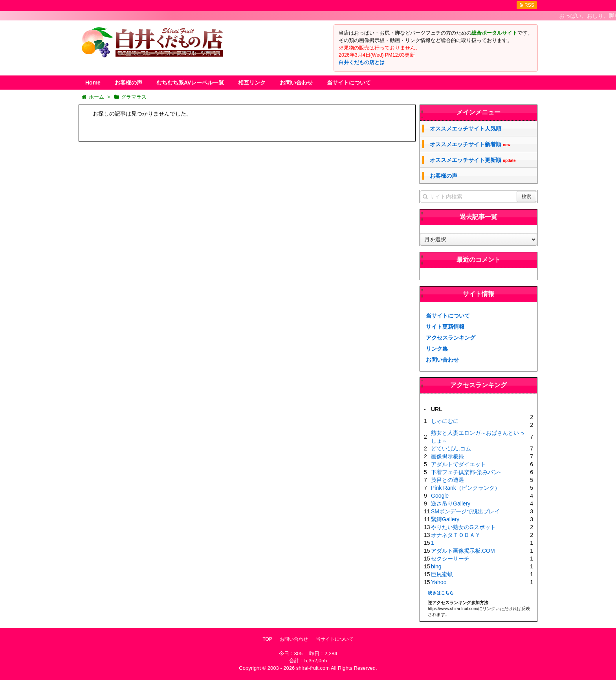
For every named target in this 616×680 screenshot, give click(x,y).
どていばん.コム (451, 448)
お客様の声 (128, 83)
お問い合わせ (296, 83)
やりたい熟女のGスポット (463, 527)
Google (440, 496)
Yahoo (439, 582)
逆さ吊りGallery (451, 504)
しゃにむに (445, 421)
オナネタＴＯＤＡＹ (456, 535)
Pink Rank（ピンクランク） (466, 488)
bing (436, 566)
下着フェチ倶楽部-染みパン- (466, 472)
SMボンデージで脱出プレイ (465, 511)
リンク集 (437, 349)
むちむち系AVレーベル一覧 (190, 83)
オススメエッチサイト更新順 (473, 160)
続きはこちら (441, 593)
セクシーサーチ (450, 559)
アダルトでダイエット (458, 464)
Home (93, 83)
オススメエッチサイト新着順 (470, 144)
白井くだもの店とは (362, 62)
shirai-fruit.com (313, 668)
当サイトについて (349, 83)
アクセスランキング (451, 338)
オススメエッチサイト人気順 (466, 129)
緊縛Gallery (445, 519)
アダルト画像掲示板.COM (463, 551)
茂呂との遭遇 (447, 480)
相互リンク (252, 83)
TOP (267, 639)
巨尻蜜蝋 (442, 574)
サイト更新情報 (445, 327)
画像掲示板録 (447, 456)
